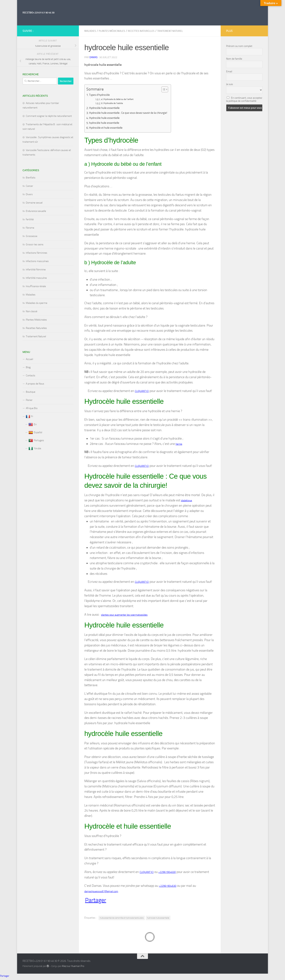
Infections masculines (37, 261)
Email (229, 72)
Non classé (32, 311)
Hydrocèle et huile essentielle (107, 128)
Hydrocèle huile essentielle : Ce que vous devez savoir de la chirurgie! (132, 113)
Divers (29, 194)
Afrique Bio (32, 408)
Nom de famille (234, 59)
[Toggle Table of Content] (170, 89)
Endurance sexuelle (36, 211)
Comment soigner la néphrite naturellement (49, 116)
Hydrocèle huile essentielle (106, 108)
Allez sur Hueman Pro (73, 968)
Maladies (90, 31)
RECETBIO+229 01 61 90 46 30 (39, 13)
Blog (28, 367)
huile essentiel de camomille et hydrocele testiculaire (124, 919)
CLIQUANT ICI (142, 391)
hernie (179, 444)
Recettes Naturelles (141, 31)
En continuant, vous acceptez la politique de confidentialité (244, 99)
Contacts (31, 376)
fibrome (30, 228)
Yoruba (35, 449)
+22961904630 (167, 873)
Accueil (29, 359)
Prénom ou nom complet (239, 46)
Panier (29, 400)
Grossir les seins (35, 245)
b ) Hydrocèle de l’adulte (113, 103)
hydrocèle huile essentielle (106, 123)
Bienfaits (31, 178)
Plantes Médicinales (112, 31)
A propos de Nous (35, 384)
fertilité (30, 219)
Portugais (36, 441)
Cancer (29, 186)
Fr (30, 417)
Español (35, 433)
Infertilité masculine (36, 278)
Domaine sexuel (34, 203)
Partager (96, 902)
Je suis (230, 84)
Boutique (31, 392)
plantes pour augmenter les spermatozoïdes (124, 616)
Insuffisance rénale (36, 286)
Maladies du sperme (37, 303)
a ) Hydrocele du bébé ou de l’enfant (119, 99)
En (33, 425)
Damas (94, 57)
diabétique (186, 501)
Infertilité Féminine (36, 270)
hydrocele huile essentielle (164, 919)
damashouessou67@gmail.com (101, 893)
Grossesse (32, 236)
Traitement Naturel (170, 31)
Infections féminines (37, 253)
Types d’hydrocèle (100, 95)
